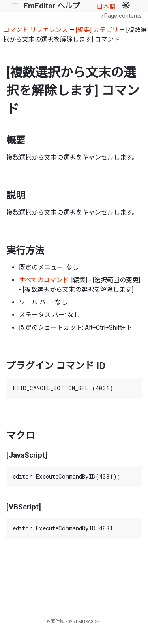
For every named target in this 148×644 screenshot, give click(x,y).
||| (15, 6)
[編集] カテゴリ (97, 30)
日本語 (106, 7)
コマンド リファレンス (36, 30)
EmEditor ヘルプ (52, 6)
